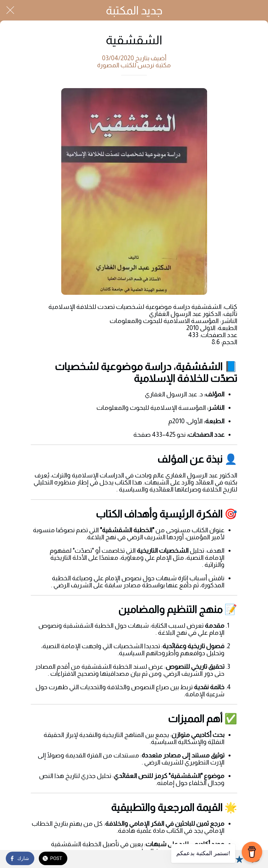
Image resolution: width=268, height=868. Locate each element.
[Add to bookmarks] (239, 859)
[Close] (10, 10)
